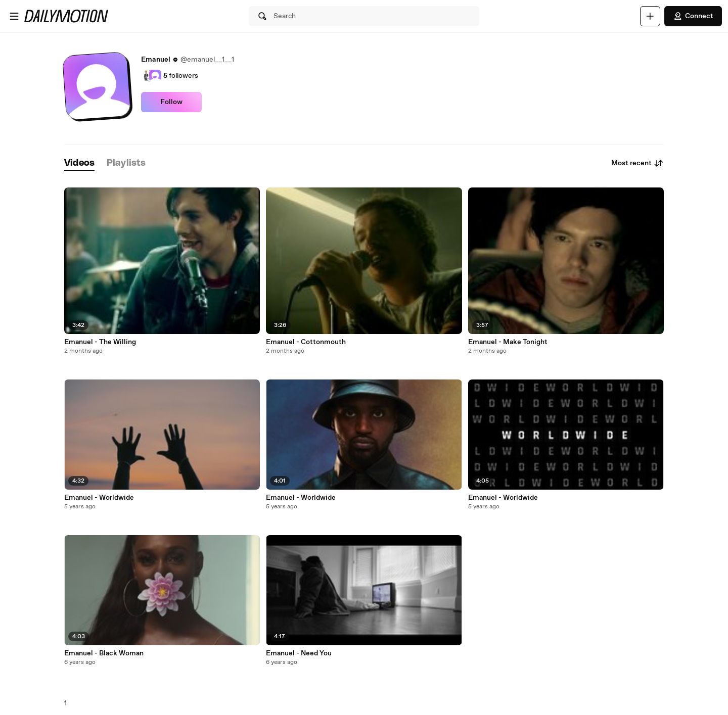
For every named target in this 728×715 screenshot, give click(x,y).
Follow (171, 102)
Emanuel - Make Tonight (508, 342)
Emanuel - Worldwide (99, 498)
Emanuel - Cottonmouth (306, 342)
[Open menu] (14, 16)
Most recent (638, 163)
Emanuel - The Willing (100, 342)
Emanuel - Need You (299, 653)
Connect (693, 16)
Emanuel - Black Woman (104, 653)
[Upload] (650, 16)
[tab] (79, 163)
